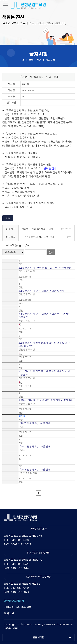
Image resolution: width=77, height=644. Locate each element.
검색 (51, 252)
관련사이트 (38, 638)
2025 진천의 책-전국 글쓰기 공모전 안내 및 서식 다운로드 (44, 316)
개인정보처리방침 (14, 601)
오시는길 (9, 613)
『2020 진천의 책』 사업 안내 (34, 423)
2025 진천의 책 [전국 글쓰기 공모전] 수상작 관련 (45, 268)
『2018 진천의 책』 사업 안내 (34, 470)
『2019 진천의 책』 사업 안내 (38, 237)
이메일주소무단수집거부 (18, 607)
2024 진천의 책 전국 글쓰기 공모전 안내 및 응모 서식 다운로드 (44, 344)
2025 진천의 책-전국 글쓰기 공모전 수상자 (41, 291)
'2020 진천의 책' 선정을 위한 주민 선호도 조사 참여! (40, 229)
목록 (8, 218)
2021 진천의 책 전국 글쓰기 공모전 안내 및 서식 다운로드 (44, 373)
